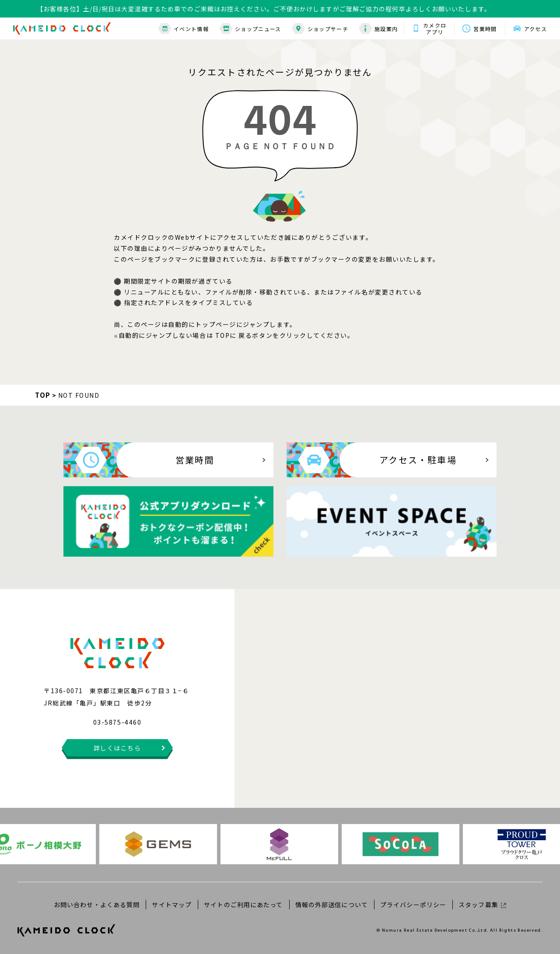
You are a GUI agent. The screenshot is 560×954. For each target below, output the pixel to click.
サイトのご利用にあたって (243, 905)
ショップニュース (250, 29)
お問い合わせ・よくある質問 (97, 905)
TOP (43, 395)
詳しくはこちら (117, 748)
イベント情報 (183, 29)
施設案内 (378, 29)
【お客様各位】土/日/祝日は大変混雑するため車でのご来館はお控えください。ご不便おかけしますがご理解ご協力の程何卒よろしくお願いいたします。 (264, 9)
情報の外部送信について (332, 905)
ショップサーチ (320, 29)
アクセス (535, 29)
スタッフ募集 (482, 905)
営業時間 (485, 29)
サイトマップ (172, 905)
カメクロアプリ (435, 28)
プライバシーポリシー (413, 905)
